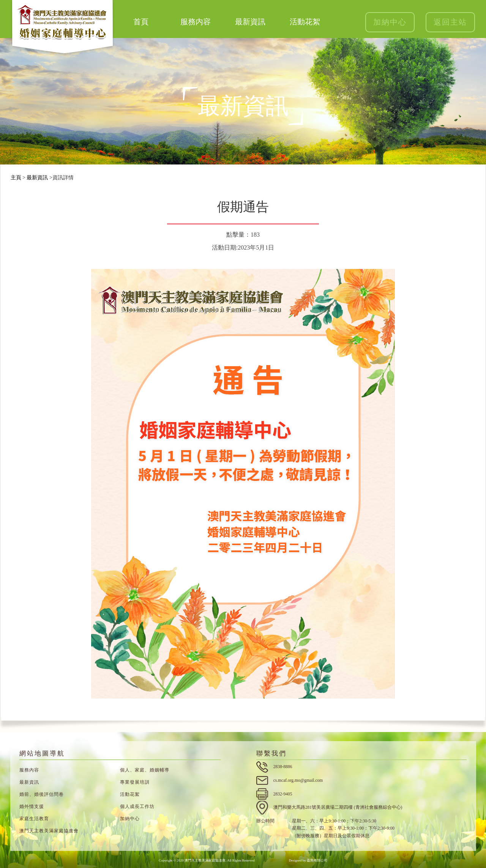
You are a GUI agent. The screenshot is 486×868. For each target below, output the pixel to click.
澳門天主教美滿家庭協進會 (49, 831)
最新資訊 (250, 22)
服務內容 (29, 770)
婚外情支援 (32, 806)
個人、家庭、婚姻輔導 (145, 770)
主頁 (16, 178)
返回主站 (450, 22)
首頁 (141, 22)
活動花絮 (305, 22)
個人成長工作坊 (137, 806)
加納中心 (390, 22)
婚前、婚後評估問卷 (42, 794)
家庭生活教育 (34, 819)
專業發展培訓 (135, 782)
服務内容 (196, 22)
